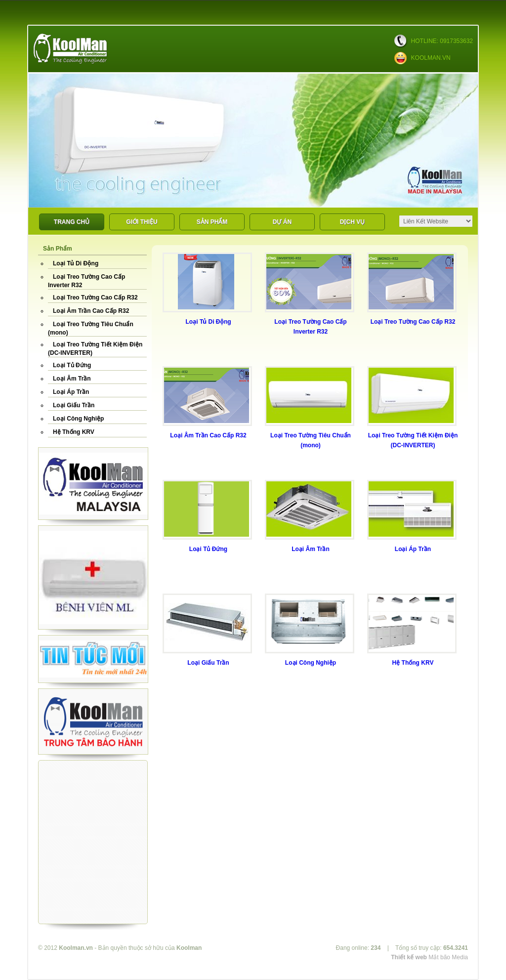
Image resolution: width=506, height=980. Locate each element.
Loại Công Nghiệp (78, 419)
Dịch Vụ (352, 222)
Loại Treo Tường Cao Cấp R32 (95, 298)
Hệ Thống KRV (74, 432)
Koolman (189, 948)
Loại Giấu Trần (74, 405)
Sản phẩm (212, 222)
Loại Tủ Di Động (76, 263)
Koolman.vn (76, 948)
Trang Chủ (72, 222)
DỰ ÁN (282, 222)
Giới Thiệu (142, 222)
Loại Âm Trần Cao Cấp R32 (91, 311)
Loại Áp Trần (71, 392)
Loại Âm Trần (72, 379)
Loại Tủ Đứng (72, 365)
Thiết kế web (409, 957)
